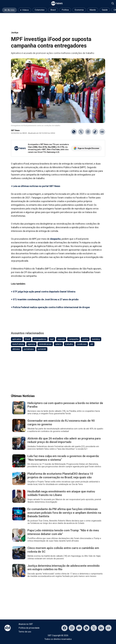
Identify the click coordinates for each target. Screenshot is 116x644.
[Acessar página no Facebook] (64, 628)
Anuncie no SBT (26, 624)
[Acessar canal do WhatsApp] (86, 628)
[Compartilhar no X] (81, 132)
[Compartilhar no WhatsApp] (74, 132)
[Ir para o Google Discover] (102, 132)
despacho (55, 239)
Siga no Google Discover (86, 148)
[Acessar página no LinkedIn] (101, 628)
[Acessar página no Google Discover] (108, 628)
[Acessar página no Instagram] (72, 628)
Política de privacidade (29, 628)
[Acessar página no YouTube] (79, 628)
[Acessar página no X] (94, 628)
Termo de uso (25, 632)
